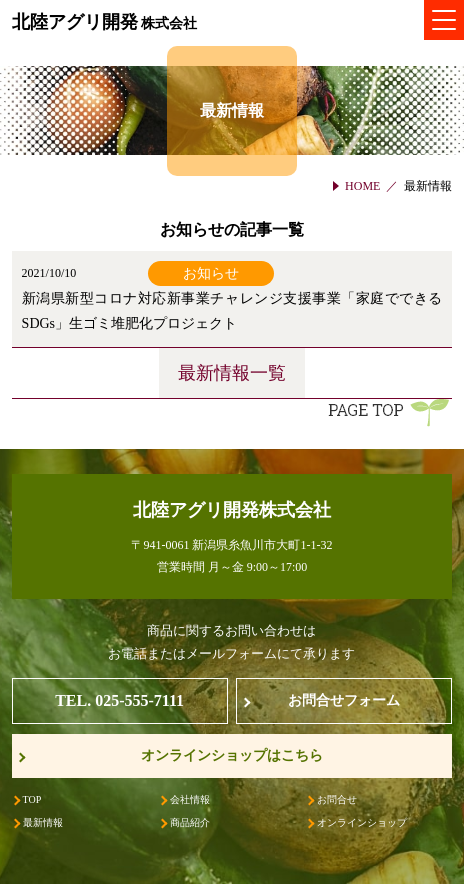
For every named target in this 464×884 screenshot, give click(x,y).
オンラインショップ (362, 822)
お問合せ (337, 799)
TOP (32, 799)
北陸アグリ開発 (105, 22)
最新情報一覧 (232, 373)
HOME (362, 186)
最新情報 (43, 822)
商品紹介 (190, 822)
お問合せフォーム (344, 700)
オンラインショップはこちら (232, 755)
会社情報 (190, 799)
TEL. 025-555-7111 (119, 700)
